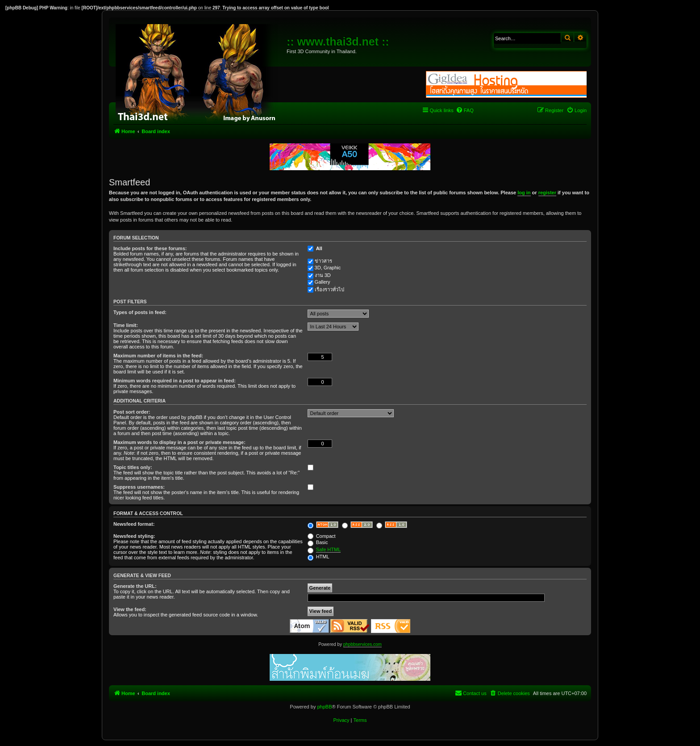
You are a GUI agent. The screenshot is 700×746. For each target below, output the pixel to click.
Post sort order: (132, 412)
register (547, 193)
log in (524, 193)
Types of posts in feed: (140, 312)
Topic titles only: (133, 467)
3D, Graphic (328, 268)
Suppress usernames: (139, 487)
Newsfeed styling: (134, 536)
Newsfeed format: (134, 524)
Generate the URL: (135, 586)
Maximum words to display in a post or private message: (179, 442)
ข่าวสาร (323, 261)
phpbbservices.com (362, 644)
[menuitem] (465, 110)
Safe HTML (329, 549)
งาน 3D (323, 275)
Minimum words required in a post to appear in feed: (175, 381)
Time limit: (126, 325)
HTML (319, 557)
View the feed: (130, 609)
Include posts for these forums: (150, 248)
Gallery (323, 282)
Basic (318, 542)
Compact (322, 536)
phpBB (324, 707)
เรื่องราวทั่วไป (329, 289)
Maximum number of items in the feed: (158, 356)
